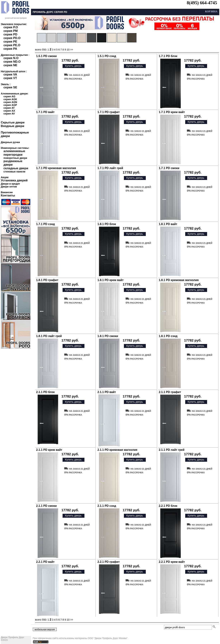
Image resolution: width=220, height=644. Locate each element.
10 (68, 50)
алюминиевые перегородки (14, 153)
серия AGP (10, 105)
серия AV (9, 114)
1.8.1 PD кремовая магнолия (179, 280)
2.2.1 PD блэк (168, 506)
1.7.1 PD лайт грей (110, 168)
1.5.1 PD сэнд (107, 56)
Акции (5, 177)
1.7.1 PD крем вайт (172, 112)
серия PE (10, 42)
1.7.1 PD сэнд (46, 224)
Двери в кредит (10, 184)
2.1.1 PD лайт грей (172, 450)
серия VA (10, 75)
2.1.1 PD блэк (45, 392)
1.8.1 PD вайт (168, 224)
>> (72, 50)
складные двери (16, 168)
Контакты (8, 195)
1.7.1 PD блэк (168, 56)
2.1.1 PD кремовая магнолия (117, 450)
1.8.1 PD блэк (107, 224)
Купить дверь (73, 66)
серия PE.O (12, 45)
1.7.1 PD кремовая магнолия (56, 168)
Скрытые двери (13, 122)
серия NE (10, 65)
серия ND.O (12, 62)
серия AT (9, 108)
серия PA (10, 49)
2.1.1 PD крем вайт (49, 450)
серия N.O (11, 58)
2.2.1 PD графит (109, 562)
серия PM (11, 31)
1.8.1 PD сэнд (168, 336)
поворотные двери (15, 158)
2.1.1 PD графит (170, 392)
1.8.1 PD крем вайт (111, 280)
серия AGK (10, 99)
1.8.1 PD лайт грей (49, 336)
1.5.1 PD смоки (47, 56)
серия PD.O (12, 38)
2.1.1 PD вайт (107, 392)
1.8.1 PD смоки (108, 336)
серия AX (9, 111)
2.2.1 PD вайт (45, 562)
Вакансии (7, 192)
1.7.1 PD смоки (169, 168)
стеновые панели (15, 172)
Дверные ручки (10, 142)
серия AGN (10, 102)
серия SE (10, 87)
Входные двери (13, 126)
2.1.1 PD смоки (47, 506)
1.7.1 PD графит (109, 112)
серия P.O (11, 27)
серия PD (10, 34)
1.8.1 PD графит (47, 280)
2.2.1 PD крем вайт (172, 562)
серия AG (10, 96)
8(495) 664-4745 (202, 3)
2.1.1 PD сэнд (107, 506)
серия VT (10, 78)
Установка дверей (14, 180)
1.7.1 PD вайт (45, 112)
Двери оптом (9, 187)
